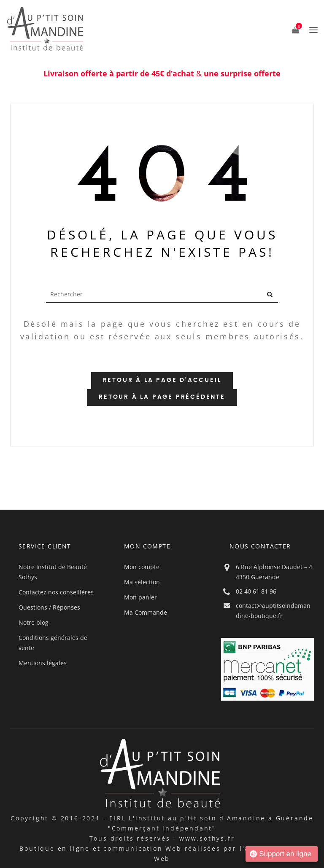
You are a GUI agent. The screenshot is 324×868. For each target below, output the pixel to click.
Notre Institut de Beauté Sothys (53, 572)
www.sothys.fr (207, 838)
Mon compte (142, 567)
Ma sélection (142, 582)
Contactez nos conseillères (56, 592)
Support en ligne (281, 854)
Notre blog (34, 622)
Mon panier (140, 597)
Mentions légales (43, 663)
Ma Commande (146, 612)
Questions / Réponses (49, 607)
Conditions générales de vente (53, 643)
